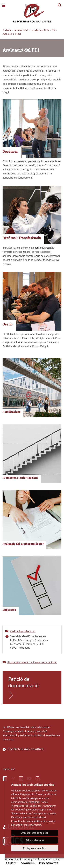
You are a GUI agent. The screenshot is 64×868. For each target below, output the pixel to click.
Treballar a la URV (40, 30)
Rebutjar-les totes (35, 840)
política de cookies (44, 821)
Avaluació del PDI (12, 34)
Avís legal (43, 859)
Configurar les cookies (35, 848)
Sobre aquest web (48, 863)
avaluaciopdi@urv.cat (23, 631)
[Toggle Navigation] (4, 6)
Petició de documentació (23, 682)
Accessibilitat (28, 863)
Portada (7, 30)
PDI (54, 30)
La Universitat (21, 30)
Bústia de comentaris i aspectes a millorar (32, 662)
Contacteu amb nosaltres (26, 749)
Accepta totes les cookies (35, 833)
